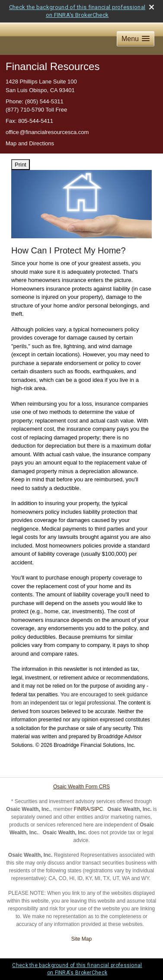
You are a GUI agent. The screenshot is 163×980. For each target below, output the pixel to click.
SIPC (97, 809)
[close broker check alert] (152, 7)
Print (21, 165)
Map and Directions (30, 143)
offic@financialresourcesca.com (47, 132)
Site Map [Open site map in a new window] (81, 939)
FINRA (82, 809)
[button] (136, 39)
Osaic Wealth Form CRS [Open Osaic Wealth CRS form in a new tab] (81, 787)
